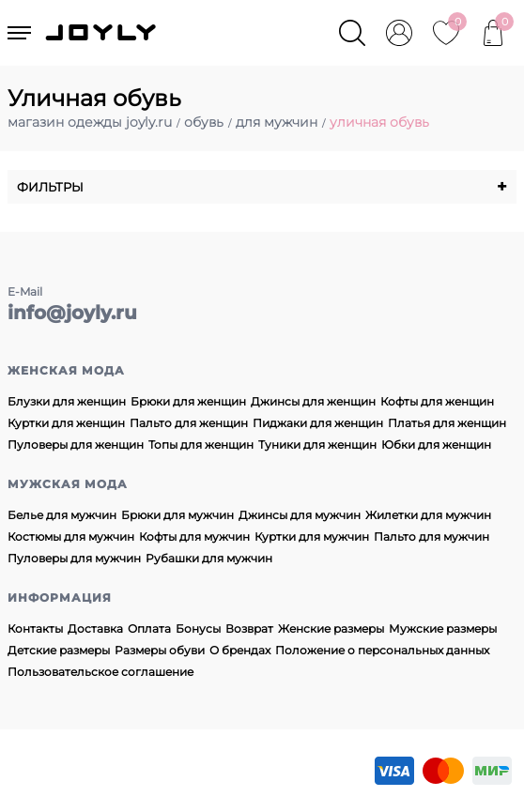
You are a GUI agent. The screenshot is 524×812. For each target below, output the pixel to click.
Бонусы (198, 628)
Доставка (95, 628)
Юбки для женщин (436, 444)
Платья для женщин (447, 423)
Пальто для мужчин (432, 536)
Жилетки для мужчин (428, 515)
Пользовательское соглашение (100, 672)
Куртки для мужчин (312, 536)
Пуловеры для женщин (76, 444)
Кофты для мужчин (194, 536)
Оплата (149, 628)
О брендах (240, 650)
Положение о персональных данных (382, 650)
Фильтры (262, 187)
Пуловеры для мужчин (74, 558)
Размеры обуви (160, 650)
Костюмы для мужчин (71, 536)
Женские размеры (331, 628)
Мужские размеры (443, 628)
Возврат (249, 628)
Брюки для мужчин (177, 515)
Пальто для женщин (189, 423)
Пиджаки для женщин (318, 423)
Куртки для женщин (66, 423)
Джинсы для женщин (313, 401)
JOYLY (102, 33)
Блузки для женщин (67, 401)
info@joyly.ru (72, 313)
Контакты (35, 628)
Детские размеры (59, 650)
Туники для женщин (317, 444)
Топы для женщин (201, 444)
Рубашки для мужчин (209, 558)
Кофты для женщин (437, 401)
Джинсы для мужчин (300, 515)
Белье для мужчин (62, 515)
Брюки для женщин (188, 401)
